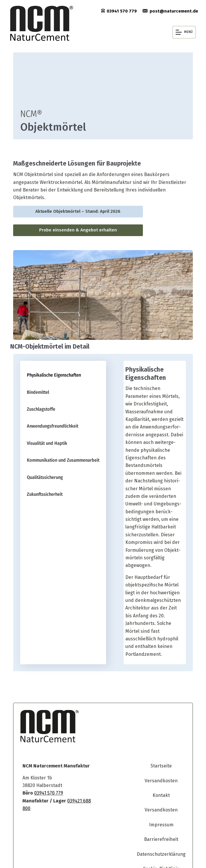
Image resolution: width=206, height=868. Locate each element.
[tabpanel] (155, 504)
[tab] (60, 378)
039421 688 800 (79, 780)
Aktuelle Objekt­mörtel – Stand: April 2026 (75, 212)
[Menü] (184, 32)
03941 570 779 (44, 773)
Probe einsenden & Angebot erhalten (75, 230)
